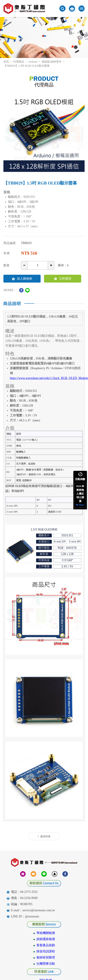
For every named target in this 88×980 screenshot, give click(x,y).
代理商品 (19, 62)
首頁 (6, 62)
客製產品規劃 (46, 945)
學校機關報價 (46, 933)
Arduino (33, 62)
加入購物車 (22, 279)
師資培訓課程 (46, 951)
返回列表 (44, 836)
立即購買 (63, 279)
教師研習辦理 (46, 957)
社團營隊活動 (46, 964)
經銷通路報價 (46, 939)
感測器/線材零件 (52, 62)
